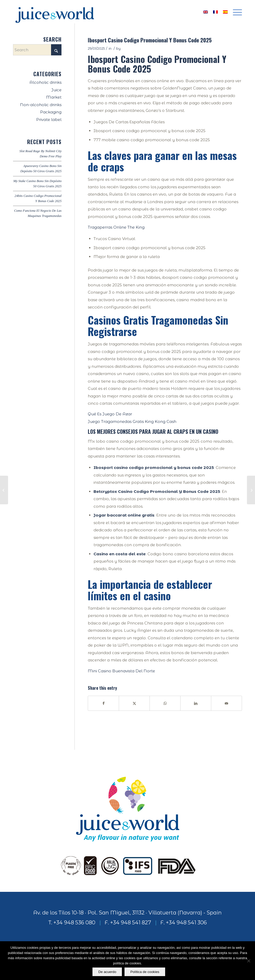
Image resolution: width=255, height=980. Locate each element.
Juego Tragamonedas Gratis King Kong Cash (132, 421)
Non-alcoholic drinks (41, 105)
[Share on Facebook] (103, 703)
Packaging (51, 112)
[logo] (55, 12)
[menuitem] (235, 12)
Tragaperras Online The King (116, 227)
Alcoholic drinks (45, 82)
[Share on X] (134, 703)
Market (54, 97)
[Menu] (235, 12)
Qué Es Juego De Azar (110, 414)
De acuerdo (107, 972)
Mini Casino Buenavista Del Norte (121, 671)
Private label (49, 120)
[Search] (37, 50)
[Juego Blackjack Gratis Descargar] (4, 490)
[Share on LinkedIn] (196, 703)
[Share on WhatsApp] (165, 703)
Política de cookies (145, 972)
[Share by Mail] (226, 703)
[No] (248, 961)
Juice (56, 90)
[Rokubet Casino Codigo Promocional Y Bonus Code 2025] (251, 490)
